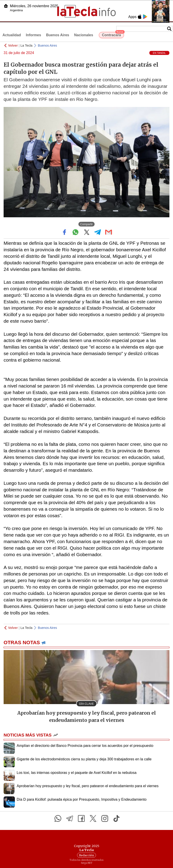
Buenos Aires (58, 35)
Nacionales (84, 35)
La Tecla (26, 45)
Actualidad (12, 35)
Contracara (113, 34)
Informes (34, 35)
